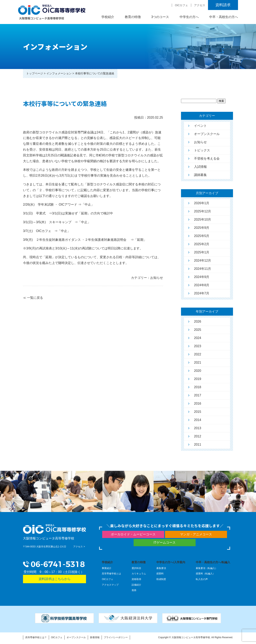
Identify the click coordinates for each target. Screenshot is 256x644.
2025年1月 (202, 252)
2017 (198, 395)
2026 (198, 321)
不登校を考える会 (207, 158)
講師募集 (200, 175)
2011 (198, 444)
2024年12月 (202, 260)
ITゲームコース (165, 542)
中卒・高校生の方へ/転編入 (213, 562)
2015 (198, 412)
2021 (198, 362)
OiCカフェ (181, 5)
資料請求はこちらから (55, 579)
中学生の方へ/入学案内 (171, 562)
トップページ (35, 73)
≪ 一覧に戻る (33, 298)
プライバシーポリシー (116, 637)
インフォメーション (59, 73)
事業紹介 (107, 568)
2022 (198, 354)
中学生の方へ (189, 17)
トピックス (202, 150)
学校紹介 (108, 17)
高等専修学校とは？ (36, 637)
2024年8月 (202, 285)
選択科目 (136, 568)
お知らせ (200, 142)
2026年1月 (202, 203)
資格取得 (136, 579)
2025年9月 (202, 228)
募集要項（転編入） (207, 568)
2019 (198, 379)
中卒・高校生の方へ (224, 17)
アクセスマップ (110, 585)
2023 (198, 346)
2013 (198, 428)
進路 (134, 590)
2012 (198, 436)
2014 (198, 420)
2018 (198, 387)
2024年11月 (202, 269)
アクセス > (79, 547)
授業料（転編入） (205, 574)
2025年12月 (202, 211)
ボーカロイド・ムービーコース (133, 534)
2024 (198, 338)
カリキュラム (139, 574)
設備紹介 (136, 585)
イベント (200, 126)
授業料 (160, 574)
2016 (198, 403)
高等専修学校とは (111, 574)
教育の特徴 (133, 17)
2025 (198, 330)
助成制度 (161, 579)
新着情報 (95, 637)
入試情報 (200, 167)
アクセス (200, 5)
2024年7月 (202, 293)
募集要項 (161, 568)
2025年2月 (202, 244)
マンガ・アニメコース (196, 534)
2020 (198, 371)
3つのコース (160, 17)
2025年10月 (202, 219)
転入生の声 (202, 579)
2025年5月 (202, 236)
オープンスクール (207, 134)
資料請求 (223, 5)
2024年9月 (202, 277)
